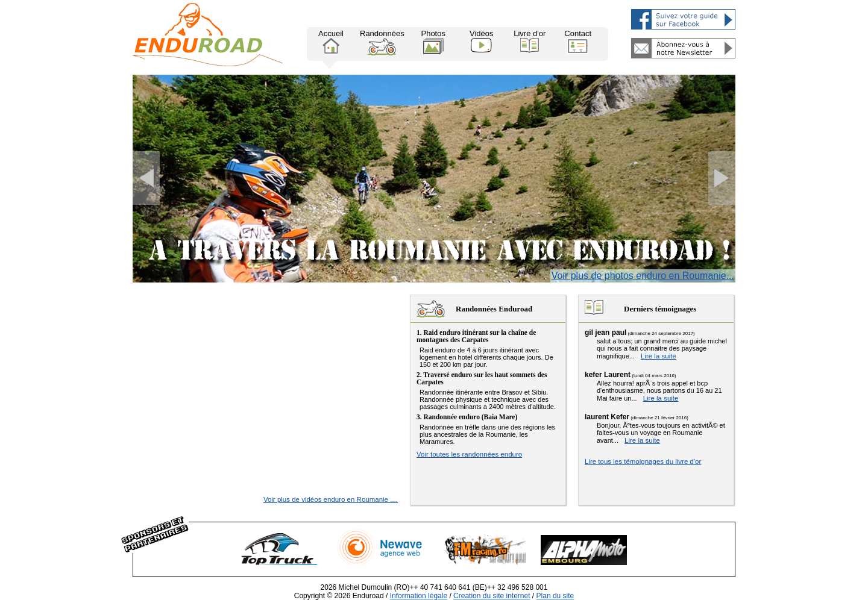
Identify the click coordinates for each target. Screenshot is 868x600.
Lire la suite (659, 356)
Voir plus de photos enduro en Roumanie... (643, 276)
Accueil (331, 41)
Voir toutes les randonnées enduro (469, 454)
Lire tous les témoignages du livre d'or (643, 461)
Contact (578, 41)
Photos (433, 42)
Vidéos (482, 41)
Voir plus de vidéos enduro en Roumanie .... (331, 499)
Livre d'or (530, 41)
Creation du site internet (492, 596)
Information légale (419, 596)
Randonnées (382, 42)
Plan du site (555, 596)
